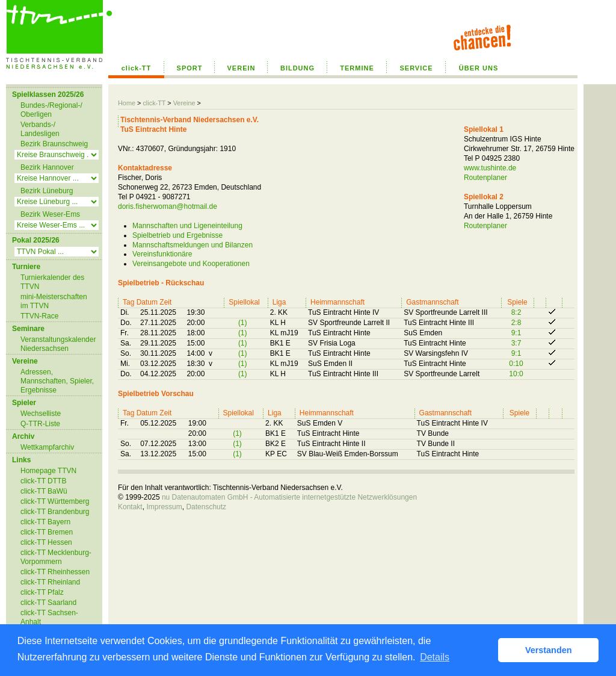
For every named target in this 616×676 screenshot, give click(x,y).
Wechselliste (41, 414)
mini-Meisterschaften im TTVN (54, 301)
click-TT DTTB (43, 481)
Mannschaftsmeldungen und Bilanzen (192, 245)
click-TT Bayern (45, 522)
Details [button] (435, 657)
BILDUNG (297, 68)
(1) (243, 323)
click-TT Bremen (47, 532)
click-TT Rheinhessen (55, 572)
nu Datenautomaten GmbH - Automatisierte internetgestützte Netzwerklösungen (289, 497)
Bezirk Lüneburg (47, 191)
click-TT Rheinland (50, 582)
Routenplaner (485, 178)
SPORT (190, 68)
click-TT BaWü (44, 491)
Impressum (164, 507)
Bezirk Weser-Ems (50, 214)
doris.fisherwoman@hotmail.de (168, 206)
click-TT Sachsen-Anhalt (49, 617)
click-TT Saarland (48, 603)
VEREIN (242, 68)
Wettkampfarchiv (47, 447)
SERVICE (416, 68)
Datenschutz (206, 507)
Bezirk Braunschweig (54, 144)
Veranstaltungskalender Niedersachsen (58, 344)
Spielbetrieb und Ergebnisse (177, 235)
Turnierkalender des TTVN (52, 282)
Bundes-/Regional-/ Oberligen (51, 110)
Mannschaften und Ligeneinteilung (187, 226)
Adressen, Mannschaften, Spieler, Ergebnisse (57, 381)
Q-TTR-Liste (40, 424)
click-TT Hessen (46, 542)
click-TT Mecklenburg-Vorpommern (56, 557)
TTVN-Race (39, 316)
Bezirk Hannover (47, 167)
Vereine (184, 103)
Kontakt (130, 507)
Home (127, 103)
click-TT (137, 68)
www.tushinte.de (490, 168)
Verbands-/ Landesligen (40, 129)
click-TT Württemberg (55, 501)
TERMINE (357, 68)
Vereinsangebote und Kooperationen (191, 264)
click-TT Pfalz (42, 592)
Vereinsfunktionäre (162, 254)
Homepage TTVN (48, 471)
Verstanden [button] (549, 650)
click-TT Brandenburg (55, 512)
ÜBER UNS (479, 68)
